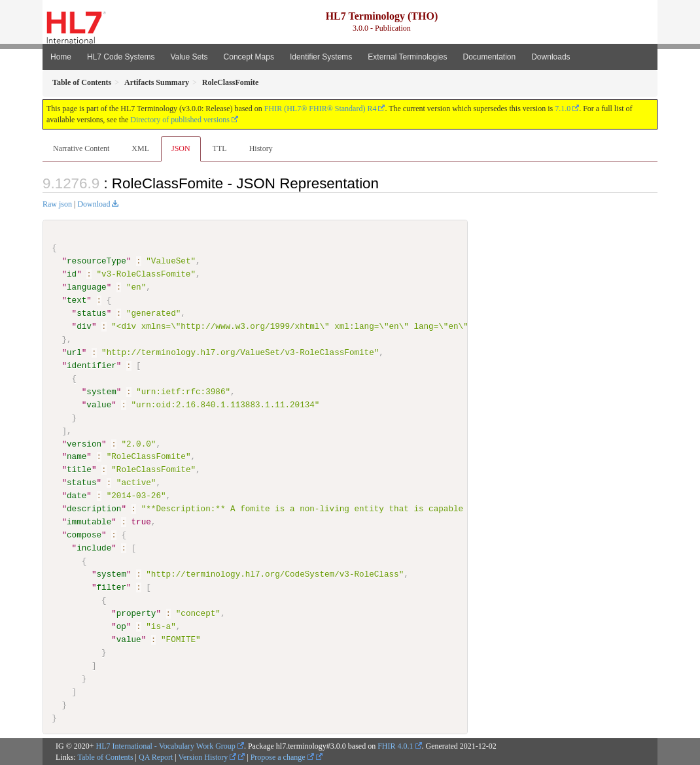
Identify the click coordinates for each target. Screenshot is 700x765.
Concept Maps (249, 57)
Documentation (489, 57)
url (74, 352)
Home (61, 57)
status (91, 313)
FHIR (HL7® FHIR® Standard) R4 (321, 109)
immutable (89, 522)
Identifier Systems (321, 57)
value (99, 404)
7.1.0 (563, 109)
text (77, 300)
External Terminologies (407, 57)
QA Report (156, 757)
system (101, 392)
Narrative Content (81, 148)
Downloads (551, 57)
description (94, 509)
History (261, 148)
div (84, 326)
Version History (208, 757)
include (94, 548)
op (121, 626)
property (136, 613)
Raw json (57, 204)
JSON (181, 148)
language (87, 287)
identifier (92, 365)
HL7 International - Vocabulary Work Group (166, 746)
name (77, 456)
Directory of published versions (180, 120)
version (84, 443)
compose (84, 535)
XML (140, 148)
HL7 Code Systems (121, 57)
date (77, 496)
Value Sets (189, 57)
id (72, 274)
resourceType (96, 261)
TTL (220, 148)
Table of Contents (105, 757)
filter (111, 587)
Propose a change (282, 757)
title (79, 469)
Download (94, 204)
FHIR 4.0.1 (395, 746)
